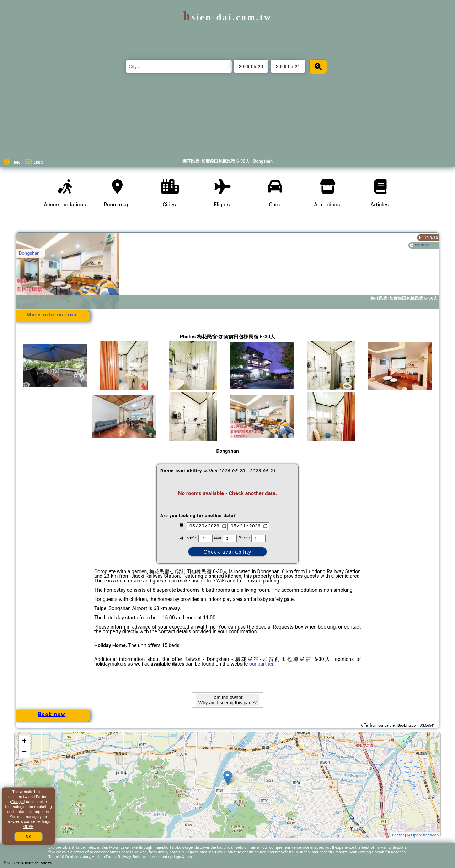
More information (52, 315)
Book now (52, 714)
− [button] (24, 752)
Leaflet (398, 835)
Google (18, 802)
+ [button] (24, 742)
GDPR (28, 827)
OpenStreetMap (425, 835)
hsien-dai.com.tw (227, 17)
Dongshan (29, 253)
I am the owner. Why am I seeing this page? (227, 700)
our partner (261, 664)
